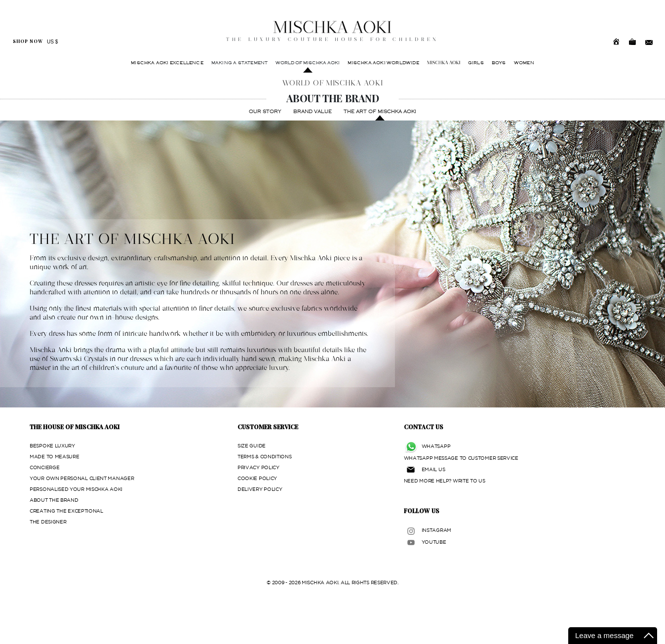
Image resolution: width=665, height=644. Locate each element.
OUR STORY (265, 111)
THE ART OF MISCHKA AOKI (380, 111)
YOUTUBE (434, 542)
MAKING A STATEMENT (240, 63)
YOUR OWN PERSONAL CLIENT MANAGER (82, 478)
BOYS (499, 63)
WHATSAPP (436, 446)
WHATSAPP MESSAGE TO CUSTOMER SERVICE (461, 458)
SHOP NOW (28, 41)
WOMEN (524, 63)
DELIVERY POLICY (260, 489)
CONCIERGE (44, 467)
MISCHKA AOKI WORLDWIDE (383, 63)
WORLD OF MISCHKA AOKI (308, 63)
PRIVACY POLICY (258, 467)
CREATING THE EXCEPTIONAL (66, 511)
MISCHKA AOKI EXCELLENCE (167, 63)
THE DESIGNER (48, 522)
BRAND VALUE (313, 111)
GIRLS (476, 63)
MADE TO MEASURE (55, 457)
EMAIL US (433, 469)
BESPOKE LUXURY (52, 446)
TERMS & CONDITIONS (265, 457)
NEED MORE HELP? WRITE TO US (445, 481)
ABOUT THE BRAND (54, 500)
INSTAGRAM (436, 530)
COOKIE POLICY (257, 478)
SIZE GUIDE (252, 446)
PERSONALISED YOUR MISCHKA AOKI (76, 489)
